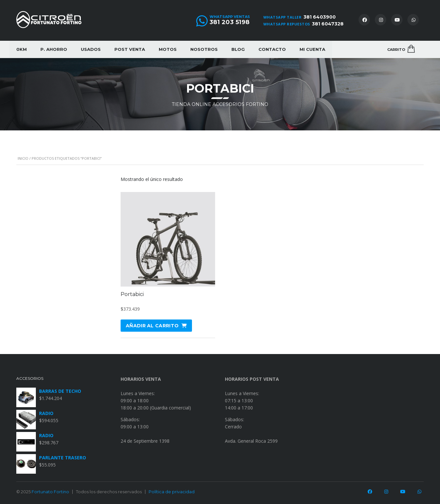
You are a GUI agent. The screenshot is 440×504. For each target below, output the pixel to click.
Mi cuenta (312, 49)
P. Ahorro (54, 49)
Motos (168, 49)
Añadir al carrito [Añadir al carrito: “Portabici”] (152, 326)
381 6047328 (328, 24)
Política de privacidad (172, 492)
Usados (91, 49)
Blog (238, 49)
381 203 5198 (230, 22)
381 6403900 (320, 17)
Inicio (23, 158)
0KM (22, 49)
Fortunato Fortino (50, 492)
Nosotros (204, 49)
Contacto (272, 49)
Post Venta (130, 49)
